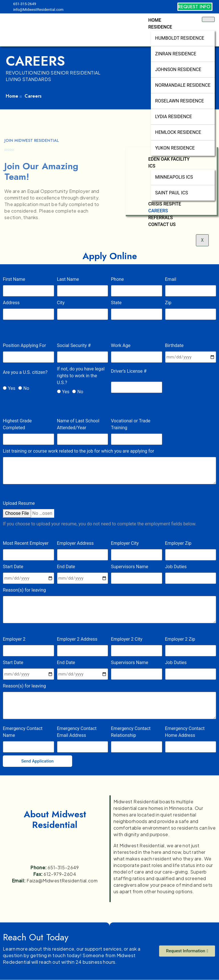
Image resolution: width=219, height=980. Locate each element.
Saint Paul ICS (172, 193)
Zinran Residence (176, 54)
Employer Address (75, 543)
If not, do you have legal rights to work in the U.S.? (81, 376)
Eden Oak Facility (169, 159)
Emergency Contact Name (23, 732)
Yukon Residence (175, 148)
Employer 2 (14, 639)
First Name (14, 279)
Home (155, 20)
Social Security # (74, 345)
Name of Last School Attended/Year (78, 424)
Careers (158, 211)
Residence (160, 27)
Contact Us (162, 224)
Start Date (13, 567)
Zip (168, 303)
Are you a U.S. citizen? (25, 372)
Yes (12, 388)
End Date (66, 567)
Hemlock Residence (178, 132)
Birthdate (174, 345)
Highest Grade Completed (17, 424)
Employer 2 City (127, 639)
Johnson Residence (178, 69)
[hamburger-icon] (208, 19)
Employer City (125, 543)
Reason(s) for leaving (24, 590)
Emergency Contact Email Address (77, 732)
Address (11, 303)
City (61, 303)
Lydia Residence (174, 117)
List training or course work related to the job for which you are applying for (78, 451)
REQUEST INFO (194, 7)
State (116, 303)
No (26, 388)
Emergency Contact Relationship (131, 732)
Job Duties (176, 567)
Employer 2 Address (77, 639)
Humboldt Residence (180, 38)
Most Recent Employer (26, 543)
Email (171, 279)
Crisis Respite (165, 204)
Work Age (121, 345)
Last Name (68, 279)
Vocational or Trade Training (131, 424)
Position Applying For (24, 345)
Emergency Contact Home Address (185, 732)
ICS (152, 166)
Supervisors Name (130, 567)
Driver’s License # (129, 371)
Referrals (161, 218)
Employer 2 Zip (180, 639)
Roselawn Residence (180, 101)
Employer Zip (178, 543)
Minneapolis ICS (174, 177)
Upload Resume (19, 503)
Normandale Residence (183, 85)
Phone (117, 279)
